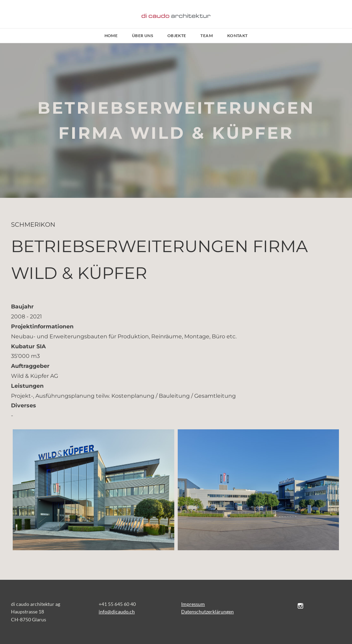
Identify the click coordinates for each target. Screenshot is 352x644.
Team (206, 36)
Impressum (193, 604)
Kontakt (238, 36)
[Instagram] (300, 606)
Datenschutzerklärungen (207, 612)
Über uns (142, 36)
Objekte (177, 36)
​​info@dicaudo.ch (117, 612)
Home (111, 36)
